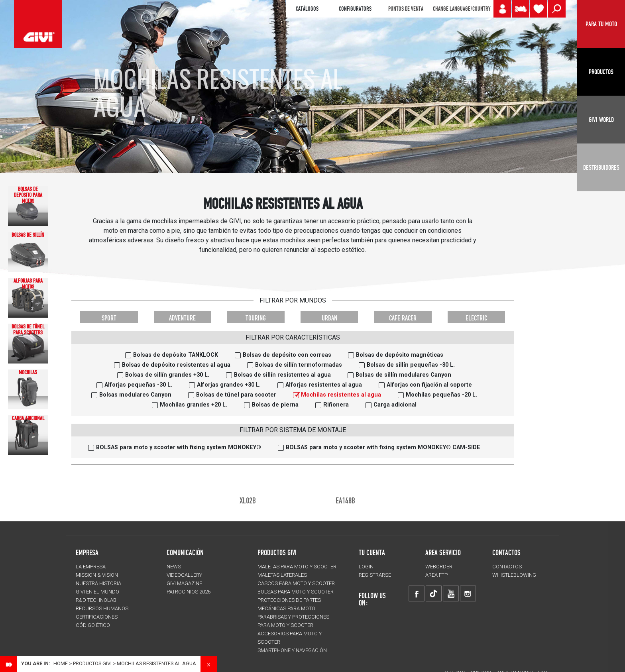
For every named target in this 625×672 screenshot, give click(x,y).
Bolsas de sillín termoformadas (299, 365)
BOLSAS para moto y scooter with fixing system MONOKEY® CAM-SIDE (383, 447)
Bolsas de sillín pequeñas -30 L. (411, 365)
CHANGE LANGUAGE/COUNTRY (462, 9)
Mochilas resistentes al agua (341, 395)
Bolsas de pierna (275, 405)
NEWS (174, 567)
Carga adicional (395, 405)
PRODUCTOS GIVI (277, 552)
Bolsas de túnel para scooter (236, 395)
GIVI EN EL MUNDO (97, 592)
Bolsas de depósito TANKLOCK (176, 355)
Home (61, 663)
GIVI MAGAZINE (184, 583)
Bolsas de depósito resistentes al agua (176, 365)
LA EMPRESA (91, 567)
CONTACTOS (507, 567)
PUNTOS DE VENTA (406, 9)
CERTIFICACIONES (97, 617)
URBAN (329, 318)
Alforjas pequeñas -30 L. (138, 385)
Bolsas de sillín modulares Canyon (403, 375)
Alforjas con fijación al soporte (429, 385)
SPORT (109, 318)
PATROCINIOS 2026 (189, 592)
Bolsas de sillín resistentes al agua (282, 375)
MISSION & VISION (97, 575)
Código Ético (93, 625)
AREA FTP (436, 575)
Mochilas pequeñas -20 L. (441, 395)
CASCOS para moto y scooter (296, 583)
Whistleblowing (514, 575)
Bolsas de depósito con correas (287, 355)
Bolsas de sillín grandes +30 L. (167, 375)
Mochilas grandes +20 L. (194, 405)
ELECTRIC (476, 318)
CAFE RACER (403, 318)
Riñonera (336, 405)
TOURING (256, 318)
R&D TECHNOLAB (96, 600)
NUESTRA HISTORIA (98, 583)
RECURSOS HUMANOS (102, 608)
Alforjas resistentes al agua (324, 385)
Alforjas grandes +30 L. (229, 385)
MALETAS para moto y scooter (297, 567)
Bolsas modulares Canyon (135, 395)
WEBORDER (439, 567)
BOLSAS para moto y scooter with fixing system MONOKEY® (179, 447)
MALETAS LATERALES (282, 575)
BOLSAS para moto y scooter (296, 592)
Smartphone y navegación (292, 650)
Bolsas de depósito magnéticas (400, 355)
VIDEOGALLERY (184, 575)
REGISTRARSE (375, 575)
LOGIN (366, 567)
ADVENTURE (182, 318)
